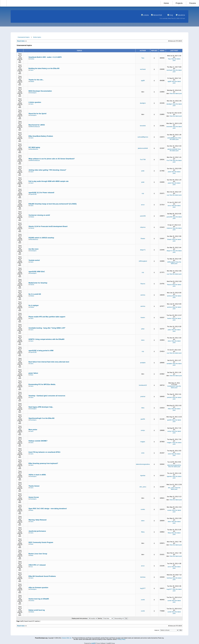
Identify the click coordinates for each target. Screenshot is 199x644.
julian (143, 329)
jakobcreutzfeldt (143, 148)
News (32, 375)
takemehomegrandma (143, 464)
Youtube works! (34, 260)
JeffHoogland (143, 261)
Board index (21, 41)
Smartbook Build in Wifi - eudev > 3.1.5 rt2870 (45, 57)
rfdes (143, 408)
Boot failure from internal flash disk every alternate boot (49, 362)
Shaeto (143, 239)
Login (145, 15)
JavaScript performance (37, 531)
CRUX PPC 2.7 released (37, 565)
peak (143, 171)
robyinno (143, 227)
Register (157, 15)
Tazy (143, 58)
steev (143, 340)
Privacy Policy (121, 639)
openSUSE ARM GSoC (37, 272)
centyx (143, 430)
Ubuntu (32, 228)
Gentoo (32, 59)
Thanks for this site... (36, 80)
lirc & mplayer (34, 305)
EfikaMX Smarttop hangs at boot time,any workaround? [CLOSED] (52, 204)
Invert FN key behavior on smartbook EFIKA (44, 452)
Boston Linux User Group (38, 554)
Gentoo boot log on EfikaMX (39, 599)
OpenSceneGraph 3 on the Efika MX (42, 418)
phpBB (93, 643)
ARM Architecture (35, 127)
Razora (143, 284)
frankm (143, 317)
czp (143, 193)
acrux (143, 205)
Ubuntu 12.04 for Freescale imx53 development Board (48, 226)
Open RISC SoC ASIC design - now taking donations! (48, 509)
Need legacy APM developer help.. (41, 407)
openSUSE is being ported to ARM (41, 351)
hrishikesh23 (143, 385)
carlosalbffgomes (143, 137)
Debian (32, 81)
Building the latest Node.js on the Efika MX (44, 68)
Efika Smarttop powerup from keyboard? (43, 463)
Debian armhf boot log (37, 610)
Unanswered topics (24, 37)
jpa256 (143, 419)
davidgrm (143, 103)
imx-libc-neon (34, 249)
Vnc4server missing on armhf (39, 215)
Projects (179, 3)
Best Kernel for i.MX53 (37, 125)
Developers (33, 93)
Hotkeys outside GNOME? (38, 441)
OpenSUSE (33, 194)
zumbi (143, 600)
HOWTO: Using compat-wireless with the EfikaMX (47, 339)
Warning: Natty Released (38, 520)
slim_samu (143, 487)
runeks (143, 509)
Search (180, 15)
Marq (143, 532)
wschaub (143, 69)
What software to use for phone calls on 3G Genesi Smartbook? (52, 159)
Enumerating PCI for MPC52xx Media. (42, 384)
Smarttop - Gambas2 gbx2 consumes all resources (47, 396)
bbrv (143, 92)
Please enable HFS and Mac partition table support (47, 317)
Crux (31, 567)
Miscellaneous (34, 149)
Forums (193, 3)
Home (166, 3)
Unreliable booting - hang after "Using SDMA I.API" (47, 328)
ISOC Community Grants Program (41, 542)
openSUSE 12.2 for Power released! (41, 193)
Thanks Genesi (34, 486)
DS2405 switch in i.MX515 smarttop (41, 238)
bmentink (143, 126)
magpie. (143, 442)
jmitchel (143, 396)
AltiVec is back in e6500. (37, 475)
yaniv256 (143, 216)
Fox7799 (143, 160)
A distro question (35, 102)
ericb (143, 453)
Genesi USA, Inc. (67, 638)
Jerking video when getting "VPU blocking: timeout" (47, 170)
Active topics (37, 37)
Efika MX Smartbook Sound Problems (42, 576)
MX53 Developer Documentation (40, 91)
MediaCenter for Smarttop (38, 283)
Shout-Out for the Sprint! (38, 114)
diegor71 (143, 250)
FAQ (170, 15)
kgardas (143, 475)
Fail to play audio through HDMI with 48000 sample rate (49, 181)
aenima (143, 295)
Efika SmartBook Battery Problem (41, 136)
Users (32, 70)
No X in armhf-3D (35, 294)
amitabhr (143, 363)
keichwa (143, 577)
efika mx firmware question (38, 588)
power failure (33, 373)
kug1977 (143, 588)
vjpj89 (143, 81)
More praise (33, 430)
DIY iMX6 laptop (34, 147)
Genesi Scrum (34, 497)
